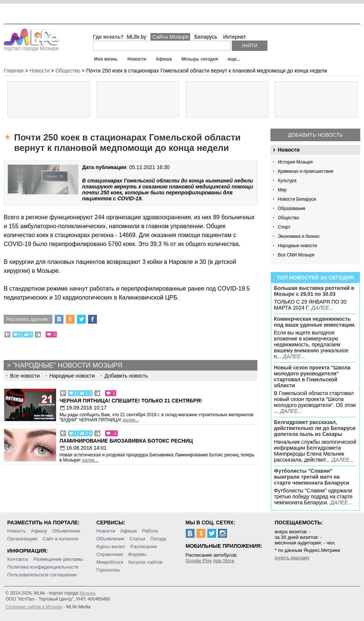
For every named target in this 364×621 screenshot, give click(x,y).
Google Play (199, 561)
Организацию (22, 539)
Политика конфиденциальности (43, 567)
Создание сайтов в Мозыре (34, 607)
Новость (17, 531)
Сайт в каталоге (61, 539)
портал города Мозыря (32, 46)
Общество (288, 218)
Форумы (137, 554)
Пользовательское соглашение (42, 575)
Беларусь (206, 37)
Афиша (164, 59)
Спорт (284, 227)
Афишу (39, 531)
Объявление (66, 531)
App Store (224, 561)
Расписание (144, 546)
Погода (158, 539)
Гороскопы (108, 570)
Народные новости (297, 246)
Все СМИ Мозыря (296, 255)
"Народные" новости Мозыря (67, 365)
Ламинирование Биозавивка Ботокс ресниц (126, 441)
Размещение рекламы (58, 559)
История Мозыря (295, 162)
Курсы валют (111, 546)
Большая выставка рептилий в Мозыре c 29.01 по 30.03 (314, 291)
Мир (282, 190)
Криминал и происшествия (305, 171)
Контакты (18, 559)
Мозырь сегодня (200, 59)
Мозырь (88, 593)
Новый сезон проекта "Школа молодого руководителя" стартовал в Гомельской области (312, 376)
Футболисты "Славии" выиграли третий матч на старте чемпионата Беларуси (312, 477)
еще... (234, 59)
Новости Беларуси (297, 199)
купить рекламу (292, 558)
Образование (292, 208)
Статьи (137, 539)
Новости (137, 59)
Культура (287, 181)
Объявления (110, 539)
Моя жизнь (106, 59)
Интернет (235, 37)
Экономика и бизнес (299, 236)
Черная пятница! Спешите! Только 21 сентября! (131, 401)
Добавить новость (315, 135)
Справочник (110, 554)
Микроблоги (110, 562)
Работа (150, 531)
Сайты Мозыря (170, 37)
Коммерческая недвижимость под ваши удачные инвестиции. (315, 322)
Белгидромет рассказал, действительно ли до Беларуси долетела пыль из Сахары (315, 428)
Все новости (25, 376)
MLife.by (136, 37)
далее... (322, 308)
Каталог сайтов (146, 562)
